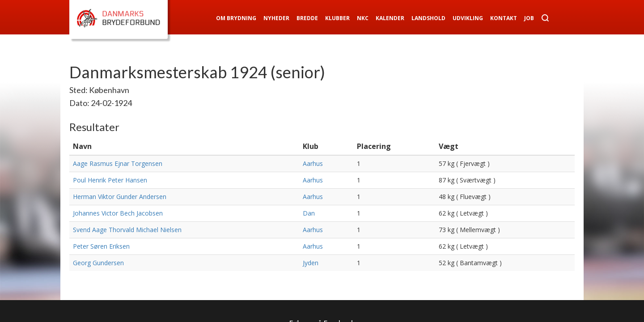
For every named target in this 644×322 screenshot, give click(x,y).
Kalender (390, 18)
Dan (309, 213)
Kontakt (504, 18)
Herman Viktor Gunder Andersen (120, 197)
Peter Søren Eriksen (101, 246)
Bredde (307, 18)
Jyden (311, 263)
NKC (363, 18)
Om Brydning (236, 18)
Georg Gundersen (98, 263)
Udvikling (468, 18)
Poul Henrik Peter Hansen (110, 180)
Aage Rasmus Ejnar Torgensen (118, 163)
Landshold (428, 18)
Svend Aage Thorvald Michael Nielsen (127, 230)
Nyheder (276, 18)
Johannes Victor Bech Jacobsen (118, 213)
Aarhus (313, 163)
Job (529, 18)
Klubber (337, 18)
